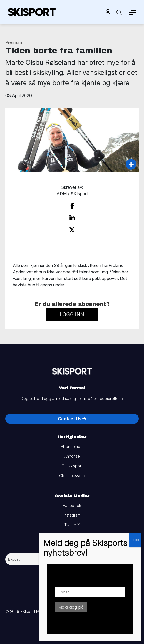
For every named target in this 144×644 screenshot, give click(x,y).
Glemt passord (72, 476)
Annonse (72, 456)
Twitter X (72, 525)
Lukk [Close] (135, 540)
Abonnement (72, 446)
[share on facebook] (72, 206)
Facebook (72, 505)
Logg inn (72, 315)
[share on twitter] (72, 230)
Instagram (72, 515)
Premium (14, 42)
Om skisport (72, 466)
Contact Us (72, 419)
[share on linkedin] (72, 218)
